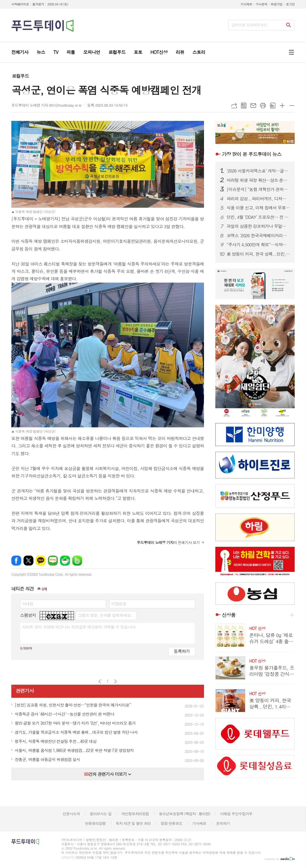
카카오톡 (41, 561)
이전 (100, 681)
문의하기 (223, 823)
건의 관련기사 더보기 (108, 774)
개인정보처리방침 (135, 814)
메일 (253, 106)
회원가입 (277, 4)
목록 (244, 106)
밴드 (77, 561)
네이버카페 (65, 561)
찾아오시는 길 (101, 814)
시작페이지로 (20, 4)
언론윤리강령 (95, 823)
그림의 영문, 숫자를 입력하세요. (105, 615)
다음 (115, 681)
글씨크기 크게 (282, 106)
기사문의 (261, 4)
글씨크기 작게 (292, 106)
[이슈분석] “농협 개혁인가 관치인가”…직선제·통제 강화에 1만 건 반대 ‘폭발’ (258, 189)
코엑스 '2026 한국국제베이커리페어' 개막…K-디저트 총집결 (258, 236)
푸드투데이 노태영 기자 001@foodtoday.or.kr (46, 105)
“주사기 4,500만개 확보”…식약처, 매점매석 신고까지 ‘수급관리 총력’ (258, 245)
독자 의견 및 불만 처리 (133, 823)
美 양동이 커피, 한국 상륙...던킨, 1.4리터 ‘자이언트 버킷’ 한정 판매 (258, 254)
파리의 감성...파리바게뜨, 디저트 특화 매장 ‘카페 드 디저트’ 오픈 (258, 199)
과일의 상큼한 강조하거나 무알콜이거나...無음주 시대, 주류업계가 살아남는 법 (258, 226)
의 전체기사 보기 (168, 542)
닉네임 (28, 604)
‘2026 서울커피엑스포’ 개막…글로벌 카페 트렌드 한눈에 (258, 171)
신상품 (229, 615)
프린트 (263, 106)
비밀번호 (119, 604)
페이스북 (16, 561)
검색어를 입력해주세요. (250, 25)
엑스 (28, 561)
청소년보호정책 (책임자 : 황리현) (185, 814)
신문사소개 (71, 814)
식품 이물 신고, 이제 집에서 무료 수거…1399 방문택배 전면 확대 (258, 208)
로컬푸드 (20, 76)
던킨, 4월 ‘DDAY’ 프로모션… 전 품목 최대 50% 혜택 (258, 217)
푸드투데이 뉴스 (252, 154)
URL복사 (234, 106)
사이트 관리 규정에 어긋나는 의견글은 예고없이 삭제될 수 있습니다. (79, 627)
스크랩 (273, 106)
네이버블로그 (53, 561)
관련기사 (25, 691)
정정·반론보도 (172, 823)
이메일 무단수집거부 (236, 814)
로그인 (290, 4)
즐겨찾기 (38, 4)
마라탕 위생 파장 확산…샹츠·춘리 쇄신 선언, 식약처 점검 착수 (258, 180)
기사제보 (246, 4)
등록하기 (182, 651)
